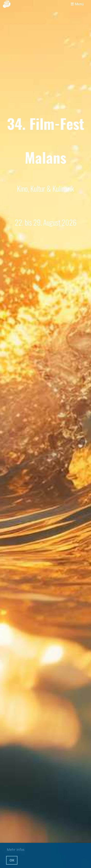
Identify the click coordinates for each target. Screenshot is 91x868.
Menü (77, 4)
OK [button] (12, 860)
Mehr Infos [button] (16, 850)
